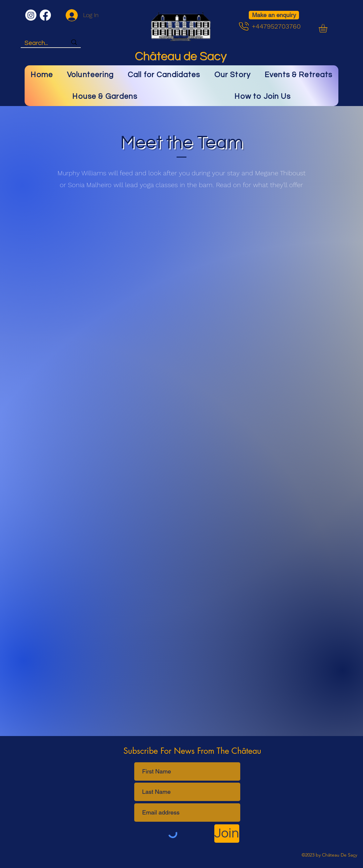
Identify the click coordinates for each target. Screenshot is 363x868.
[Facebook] (45, 15)
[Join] (227, 834)
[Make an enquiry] (274, 15)
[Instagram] (31, 15)
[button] (328, 28)
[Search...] (41, 43)
